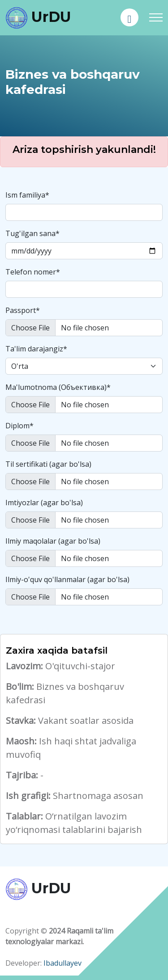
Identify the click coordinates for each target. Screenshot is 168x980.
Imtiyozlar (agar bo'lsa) (44, 503)
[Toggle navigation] (156, 18)
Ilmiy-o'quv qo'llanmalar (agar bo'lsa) (67, 579)
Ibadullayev (62, 963)
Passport (23, 310)
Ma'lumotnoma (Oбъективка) (58, 387)
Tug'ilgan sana (32, 233)
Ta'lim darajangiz (36, 349)
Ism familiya (27, 195)
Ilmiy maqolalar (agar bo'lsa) (53, 541)
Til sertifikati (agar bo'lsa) (48, 464)
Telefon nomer (33, 272)
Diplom (19, 426)
